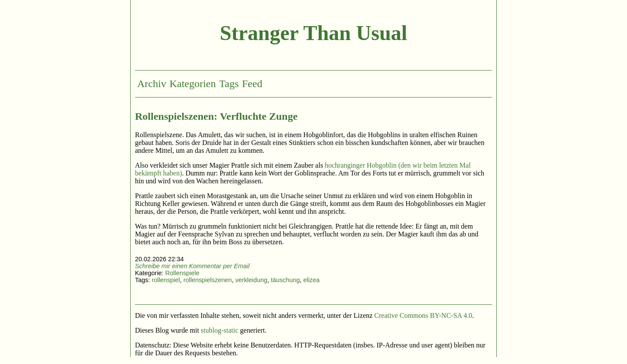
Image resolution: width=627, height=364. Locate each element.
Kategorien (193, 84)
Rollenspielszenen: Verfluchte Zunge (216, 116)
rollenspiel (166, 280)
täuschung (285, 280)
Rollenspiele (182, 273)
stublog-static (219, 330)
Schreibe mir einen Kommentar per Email (192, 266)
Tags (229, 84)
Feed (252, 84)
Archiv (152, 84)
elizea (311, 280)
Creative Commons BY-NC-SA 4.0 (423, 315)
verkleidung (251, 280)
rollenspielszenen (207, 280)
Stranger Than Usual (313, 33)
